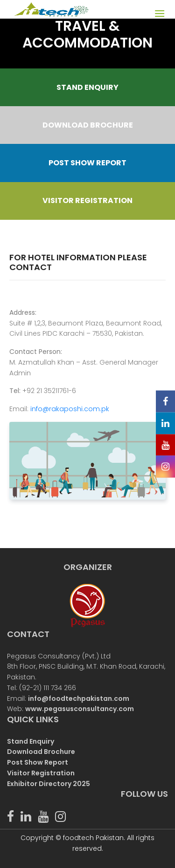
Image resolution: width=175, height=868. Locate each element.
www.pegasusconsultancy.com (80, 709)
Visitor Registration (41, 773)
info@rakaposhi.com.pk (70, 409)
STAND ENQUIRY (87, 87)
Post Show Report (38, 762)
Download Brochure (41, 752)
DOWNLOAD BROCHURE (88, 125)
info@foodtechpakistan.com (79, 698)
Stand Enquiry (31, 741)
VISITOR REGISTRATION (87, 200)
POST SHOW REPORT (87, 163)
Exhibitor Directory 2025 (49, 784)
